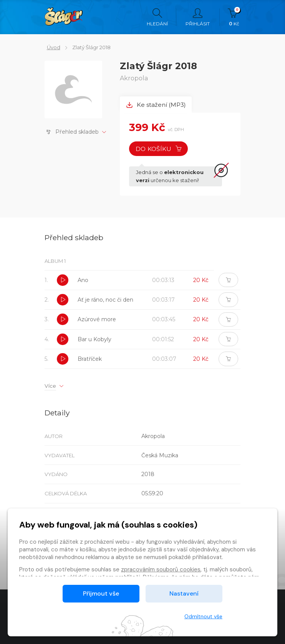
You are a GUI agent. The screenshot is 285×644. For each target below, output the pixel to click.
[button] (63, 282)
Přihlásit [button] (198, 17)
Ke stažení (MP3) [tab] (157, 105)
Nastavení (184, 593)
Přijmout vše (101, 593)
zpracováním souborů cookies (161, 569)
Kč (234, 17)
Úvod (51, 47)
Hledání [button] (157, 17)
